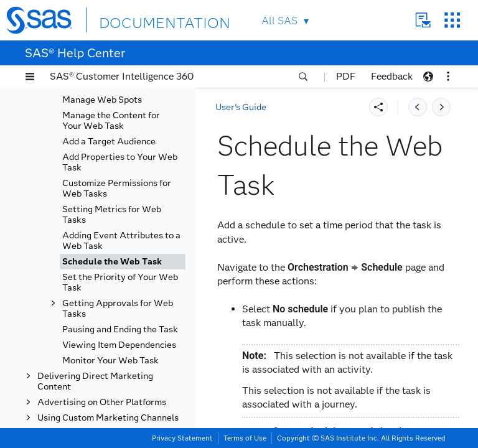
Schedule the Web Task (112, 262)
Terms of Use (245, 438)
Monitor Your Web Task (110, 361)
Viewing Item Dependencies (119, 345)
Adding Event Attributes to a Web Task (121, 241)
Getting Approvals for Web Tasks (118, 309)
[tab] (123, 262)
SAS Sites (452, 20)
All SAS (279, 21)
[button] (30, 77)
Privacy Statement (182, 438)
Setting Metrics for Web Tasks (112, 215)
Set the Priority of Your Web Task (120, 282)
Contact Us (423, 20)
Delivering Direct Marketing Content (95, 381)
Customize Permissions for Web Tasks (117, 189)
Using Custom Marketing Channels (108, 418)
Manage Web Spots (102, 100)
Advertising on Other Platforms (102, 402)
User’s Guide (241, 107)
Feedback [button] (392, 76)
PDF (346, 76)
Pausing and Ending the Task (120, 329)
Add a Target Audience (109, 142)
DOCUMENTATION (144, 20)
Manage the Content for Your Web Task (111, 121)
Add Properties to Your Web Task (120, 162)
